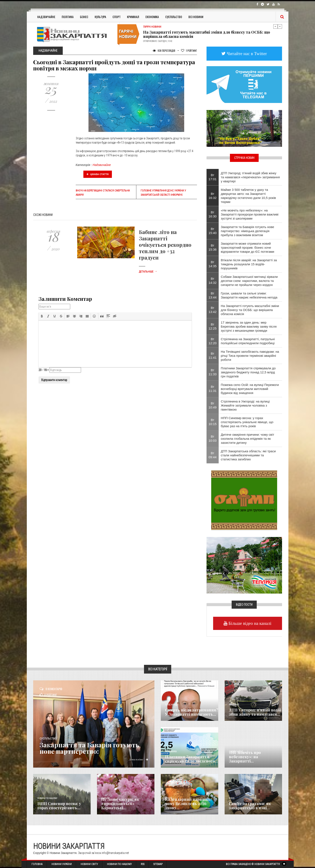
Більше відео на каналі (249, 623)
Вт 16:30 (213, 214)
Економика (171, 752)
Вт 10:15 (213, 422)
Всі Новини (196, 17)
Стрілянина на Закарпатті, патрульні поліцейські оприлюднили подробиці (248, 341)
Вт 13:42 (213, 310)
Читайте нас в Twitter (246, 54)
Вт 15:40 (213, 231)
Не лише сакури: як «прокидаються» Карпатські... (120, 804)
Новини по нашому (47, 798)
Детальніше (148, 272)
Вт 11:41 (213, 355)
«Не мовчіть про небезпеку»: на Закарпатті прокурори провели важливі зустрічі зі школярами (250, 214)
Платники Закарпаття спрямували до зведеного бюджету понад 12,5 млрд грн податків (248, 372)
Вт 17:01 (213, 177)
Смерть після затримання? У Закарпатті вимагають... (192, 712)
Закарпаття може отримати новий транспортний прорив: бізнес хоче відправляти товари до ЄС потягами (247, 248)
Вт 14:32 (213, 281)
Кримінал (133, 17)
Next (280, 26)
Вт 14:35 (213, 264)
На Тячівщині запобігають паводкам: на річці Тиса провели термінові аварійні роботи (250, 356)
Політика (68, 17)
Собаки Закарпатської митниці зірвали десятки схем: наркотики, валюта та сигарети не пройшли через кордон (249, 281)
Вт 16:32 (213, 196)
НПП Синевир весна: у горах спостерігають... (59, 806)
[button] (42, 316)
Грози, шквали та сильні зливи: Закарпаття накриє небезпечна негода (249, 295)
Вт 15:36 (213, 247)
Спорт (117, 17)
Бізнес (84, 17)
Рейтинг (189, 51)
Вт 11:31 (213, 389)
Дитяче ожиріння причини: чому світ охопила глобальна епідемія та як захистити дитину (247, 439)
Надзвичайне (46, 17)
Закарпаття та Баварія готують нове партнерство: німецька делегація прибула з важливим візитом (247, 231)
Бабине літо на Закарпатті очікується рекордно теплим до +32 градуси (165, 245)
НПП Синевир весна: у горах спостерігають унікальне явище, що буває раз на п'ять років (247, 422)
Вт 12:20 (213, 341)
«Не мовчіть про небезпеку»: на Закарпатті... (245, 757)
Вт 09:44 (213, 455)
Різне (232, 798)
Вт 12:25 (213, 326)
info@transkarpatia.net (115, 853)
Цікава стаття (98, 174)
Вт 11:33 (213, 372)
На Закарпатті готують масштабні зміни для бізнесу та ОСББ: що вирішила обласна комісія (207, 34)
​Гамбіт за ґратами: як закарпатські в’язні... (250, 806)
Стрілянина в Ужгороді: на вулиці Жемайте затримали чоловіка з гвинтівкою (245, 405)
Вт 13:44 (213, 295)
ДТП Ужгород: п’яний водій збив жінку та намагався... (255, 712)
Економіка (152, 17)
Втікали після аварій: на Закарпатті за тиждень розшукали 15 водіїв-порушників (249, 264)
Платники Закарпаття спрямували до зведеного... (191, 759)
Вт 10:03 (213, 438)
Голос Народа (172, 705)
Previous (275, 26)
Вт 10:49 (213, 405)
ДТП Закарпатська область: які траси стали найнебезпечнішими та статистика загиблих (248, 455)
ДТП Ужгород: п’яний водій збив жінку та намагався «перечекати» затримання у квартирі (250, 177)
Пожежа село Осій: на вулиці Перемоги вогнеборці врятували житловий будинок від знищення (250, 389)
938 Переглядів (164, 51)
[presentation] (42, 316)
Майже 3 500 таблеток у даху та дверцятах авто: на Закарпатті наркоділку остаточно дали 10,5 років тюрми (248, 196)
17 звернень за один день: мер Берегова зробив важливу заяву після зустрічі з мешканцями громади (249, 326)
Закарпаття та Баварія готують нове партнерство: (89, 748)
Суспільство (174, 17)
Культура (100, 17)
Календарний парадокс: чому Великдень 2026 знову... (188, 804)
